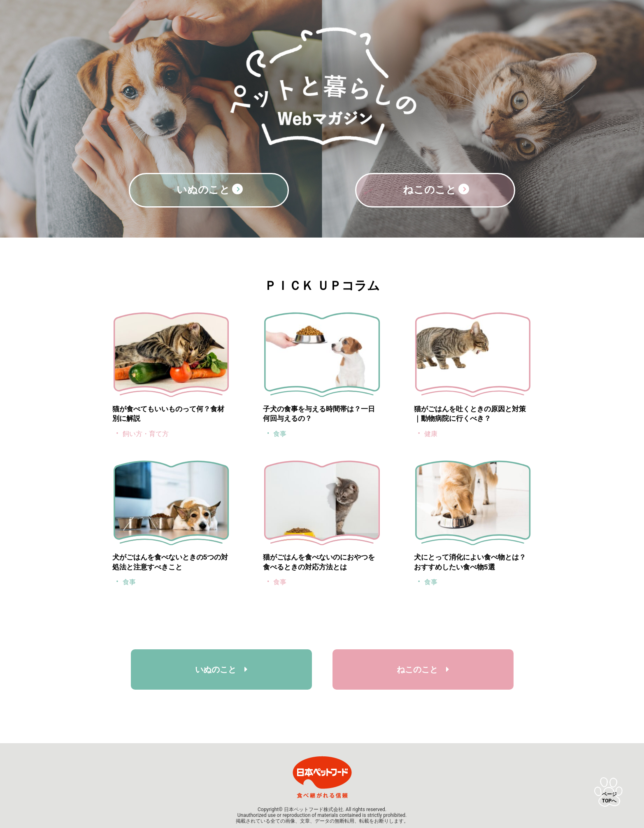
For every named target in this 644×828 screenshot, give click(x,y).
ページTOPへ (609, 798)
